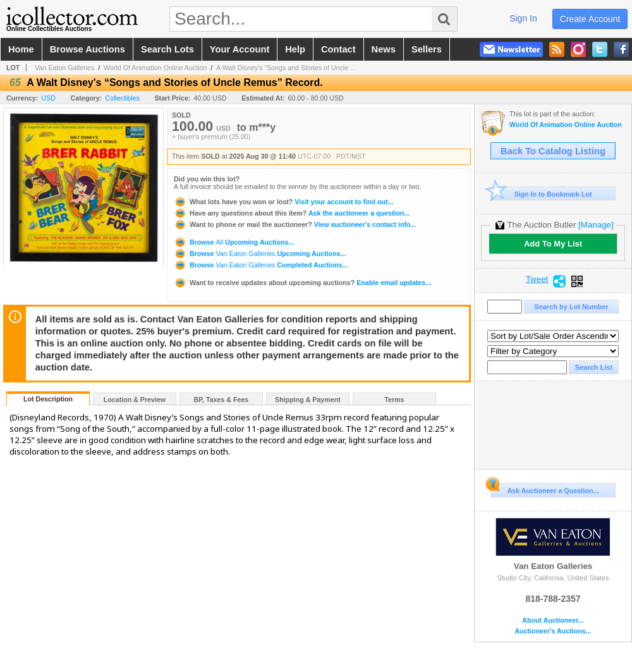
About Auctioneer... (553, 620)
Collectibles (122, 98)
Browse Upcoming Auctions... (234, 242)
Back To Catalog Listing (553, 151)
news (384, 49)
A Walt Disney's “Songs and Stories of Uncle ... (286, 68)
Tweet (537, 279)
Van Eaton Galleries (64, 68)
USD (48, 98)
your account (240, 49)
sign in (523, 18)
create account (590, 19)
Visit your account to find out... (283, 202)
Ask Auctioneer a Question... (544, 489)
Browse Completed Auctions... (261, 265)
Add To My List (553, 244)
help (295, 49)
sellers (427, 49)
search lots (167, 49)
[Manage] (596, 225)
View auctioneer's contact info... (295, 224)
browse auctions (88, 49)
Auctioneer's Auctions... (553, 631)
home (21, 49)
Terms (394, 400)
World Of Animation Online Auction (155, 68)
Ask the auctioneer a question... (292, 213)
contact (338, 49)
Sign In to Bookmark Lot (541, 194)
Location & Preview (135, 400)
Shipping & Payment (308, 400)
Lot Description (48, 399)
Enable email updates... (302, 283)
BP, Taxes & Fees (222, 400)
